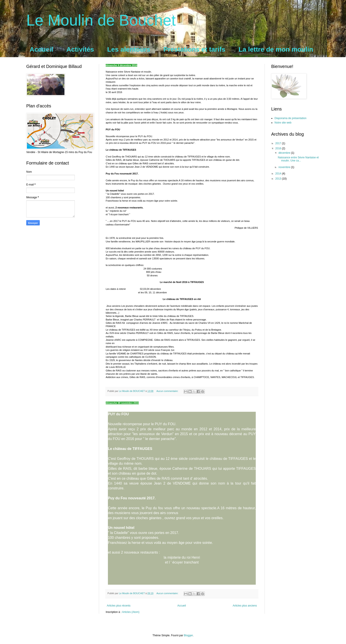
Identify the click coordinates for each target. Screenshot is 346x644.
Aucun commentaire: (168, 391)
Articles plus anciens (245, 606)
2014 (279, 174)
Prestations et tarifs (194, 49)
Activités (80, 49)
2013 (279, 179)
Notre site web (283, 123)
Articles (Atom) (131, 612)
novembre (285, 167)
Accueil (41, 49)
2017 (279, 143)
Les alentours (129, 49)
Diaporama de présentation (291, 118)
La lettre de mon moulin (276, 49)
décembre (285, 153)
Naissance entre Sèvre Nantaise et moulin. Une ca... (298, 159)
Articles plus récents (119, 606)
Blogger (188, 635)
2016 (279, 148)
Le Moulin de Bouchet (101, 20)
